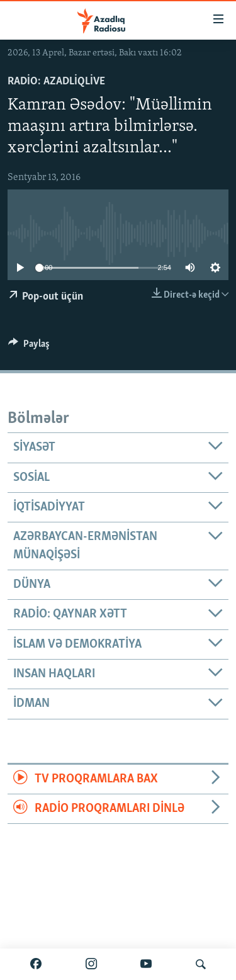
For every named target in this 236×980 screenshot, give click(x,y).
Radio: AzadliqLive (56, 82)
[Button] (29, 347)
